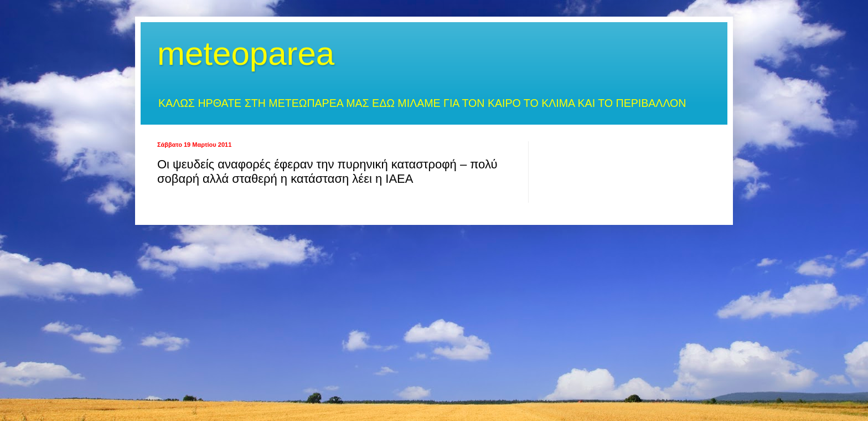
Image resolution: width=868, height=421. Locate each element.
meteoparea (246, 53)
